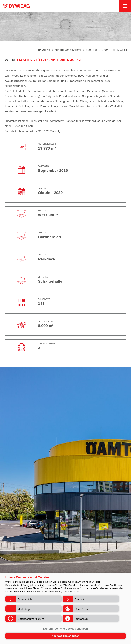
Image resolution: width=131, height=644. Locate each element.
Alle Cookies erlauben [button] (65, 636)
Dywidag (44, 50)
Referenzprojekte (68, 50)
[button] (34, 599)
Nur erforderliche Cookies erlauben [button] (66, 629)
